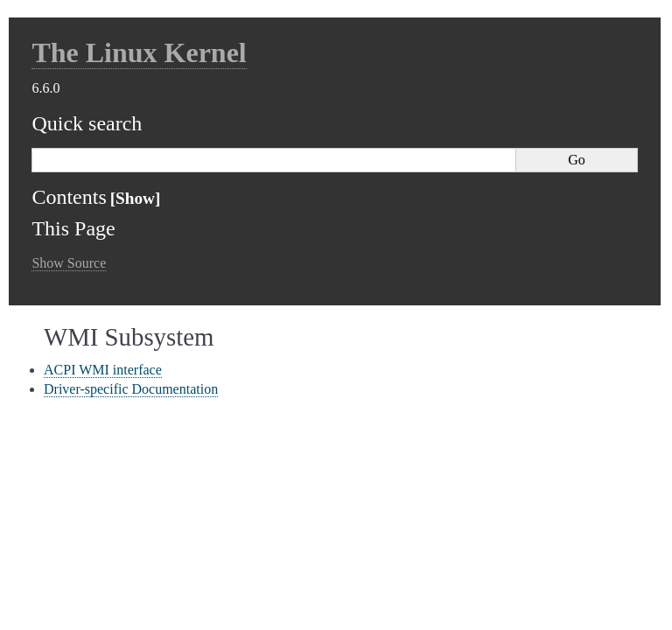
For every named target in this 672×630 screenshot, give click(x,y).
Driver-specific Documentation (131, 389)
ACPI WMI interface (103, 370)
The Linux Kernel (139, 52)
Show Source (69, 263)
